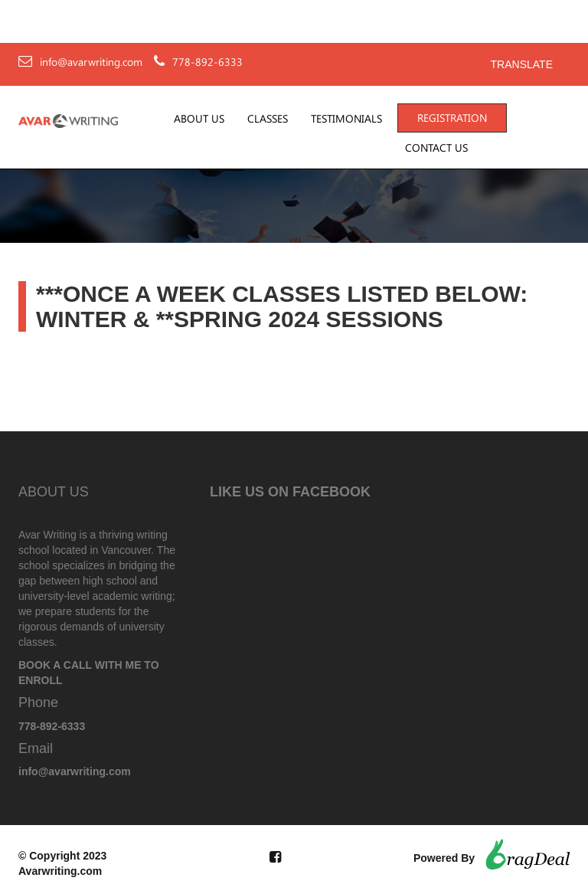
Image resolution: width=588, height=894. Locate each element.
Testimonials (346, 119)
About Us (199, 119)
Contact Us (436, 148)
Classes (268, 119)
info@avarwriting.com (91, 62)
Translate (522, 64)
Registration (452, 118)
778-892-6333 (207, 62)
